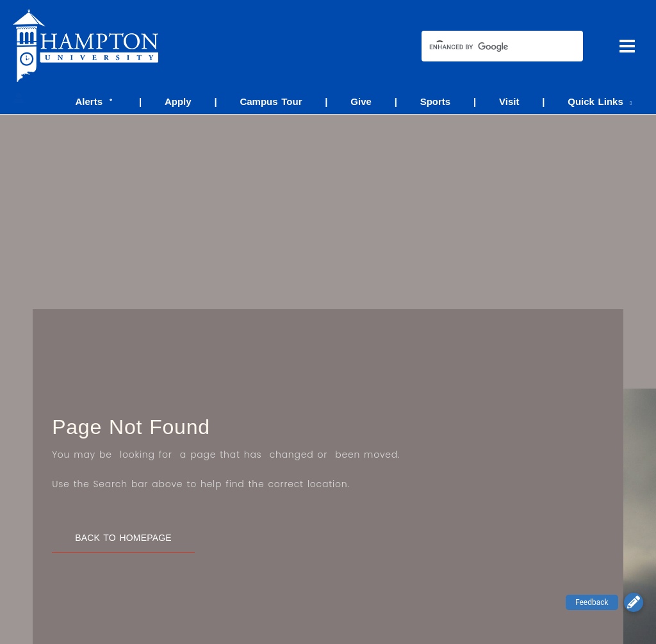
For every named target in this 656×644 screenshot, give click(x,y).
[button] (634, 602)
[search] (491, 47)
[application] (629, 101)
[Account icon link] (19, 98)
